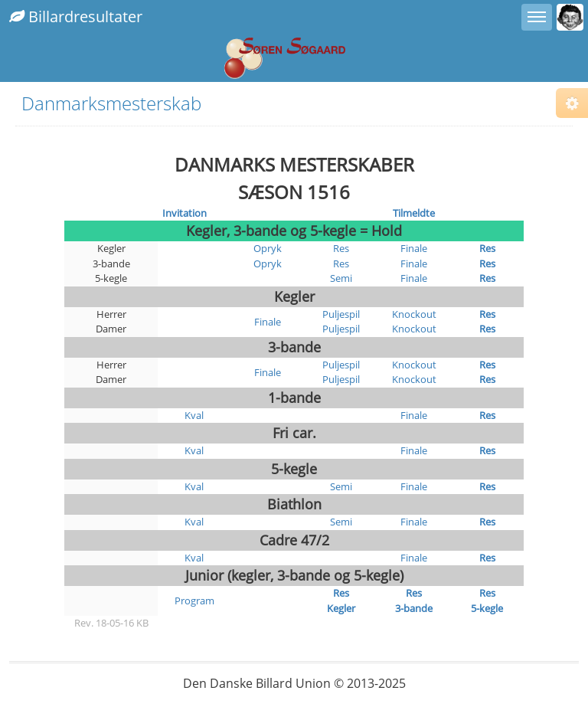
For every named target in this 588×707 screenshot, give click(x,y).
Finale (414, 248)
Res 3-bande (414, 601)
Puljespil (341, 314)
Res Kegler (341, 601)
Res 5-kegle (487, 601)
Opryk (268, 248)
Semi (341, 278)
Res (341, 248)
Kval (194, 415)
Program (194, 601)
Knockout (414, 314)
